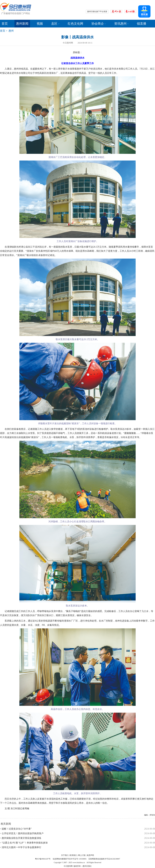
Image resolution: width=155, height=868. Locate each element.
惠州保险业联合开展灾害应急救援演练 (21, 838)
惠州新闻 (22, 24)
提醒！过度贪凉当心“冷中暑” (17, 829)
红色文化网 (75, 24)
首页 (5, 24)
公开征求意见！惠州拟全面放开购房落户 (23, 833)
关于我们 (65, 855)
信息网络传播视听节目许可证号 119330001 (70, 859)
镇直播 (142, 24)
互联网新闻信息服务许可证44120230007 (104, 859)
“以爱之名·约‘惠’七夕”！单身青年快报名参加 (25, 843)
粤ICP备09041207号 (43, 859)
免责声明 (90, 855)
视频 (40, 24)
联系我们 (73, 855)
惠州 (11, 31)
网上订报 (82, 855)
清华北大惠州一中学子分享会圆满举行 (21, 847)
